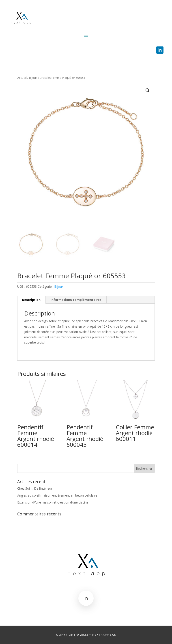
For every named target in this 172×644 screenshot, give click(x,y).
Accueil (22, 78)
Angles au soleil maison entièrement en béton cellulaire (57, 495)
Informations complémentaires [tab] (76, 300)
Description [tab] (31, 300)
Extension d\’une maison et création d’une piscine (53, 502)
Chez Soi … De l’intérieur (35, 488)
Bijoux (33, 78)
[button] (148, 90)
